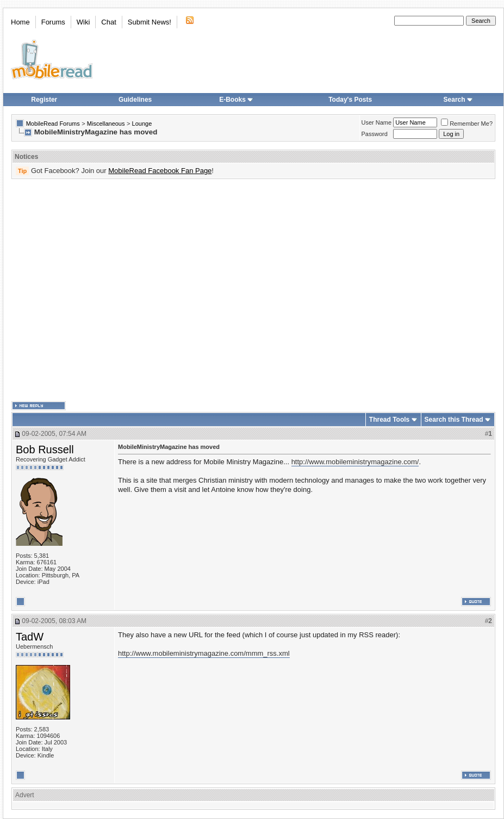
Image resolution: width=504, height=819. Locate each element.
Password (375, 134)
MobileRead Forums (53, 124)
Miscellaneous (106, 124)
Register (44, 100)
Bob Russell (45, 449)
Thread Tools (389, 420)
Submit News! (150, 22)
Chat (108, 22)
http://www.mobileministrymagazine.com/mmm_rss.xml (204, 653)
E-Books (236, 100)
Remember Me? (467, 124)
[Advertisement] (102, 290)
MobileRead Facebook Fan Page (160, 171)
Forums (53, 22)
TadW (30, 637)
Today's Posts (350, 100)
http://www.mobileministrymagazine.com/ (355, 462)
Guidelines (135, 100)
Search (458, 100)
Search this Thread (454, 420)
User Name (377, 122)
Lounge (142, 124)
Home (20, 22)
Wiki (83, 22)
